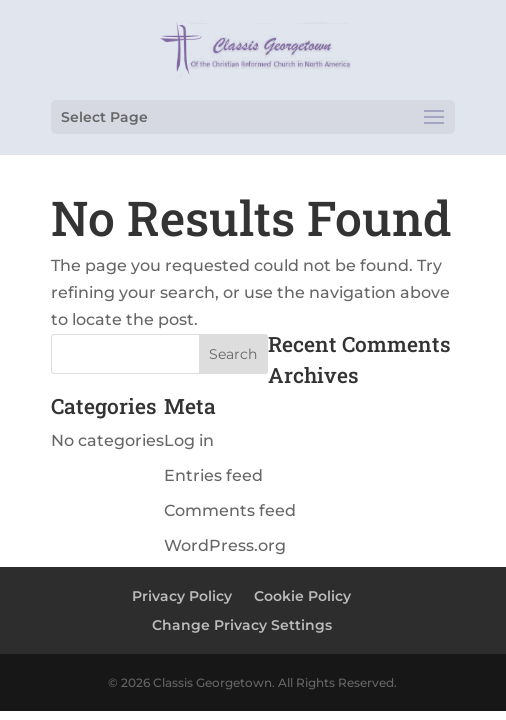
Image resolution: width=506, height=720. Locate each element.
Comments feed (230, 510)
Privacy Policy (182, 596)
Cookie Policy (302, 596)
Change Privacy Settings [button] (242, 625)
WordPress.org (225, 545)
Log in (189, 440)
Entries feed (213, 475)
